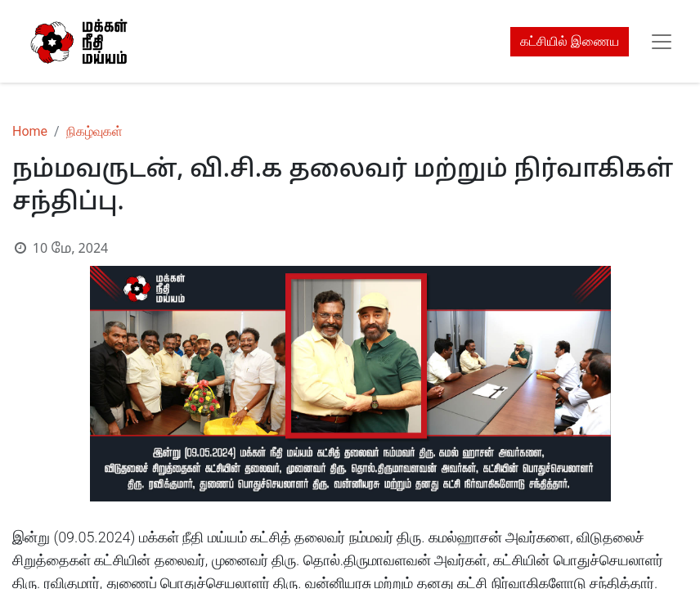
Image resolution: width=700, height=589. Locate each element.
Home (30, 131)
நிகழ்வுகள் (94, 131)
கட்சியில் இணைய (570, 41)
